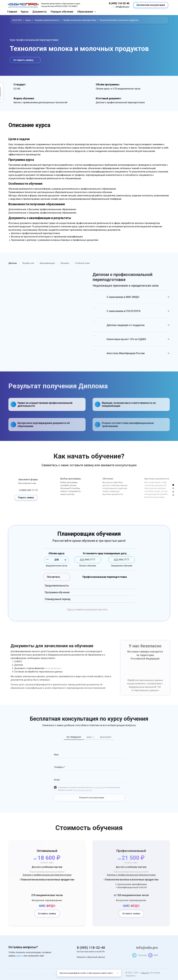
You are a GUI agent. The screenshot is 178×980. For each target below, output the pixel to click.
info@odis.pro (122, 7)
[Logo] (23, 5)
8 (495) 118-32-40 (119, 3)
